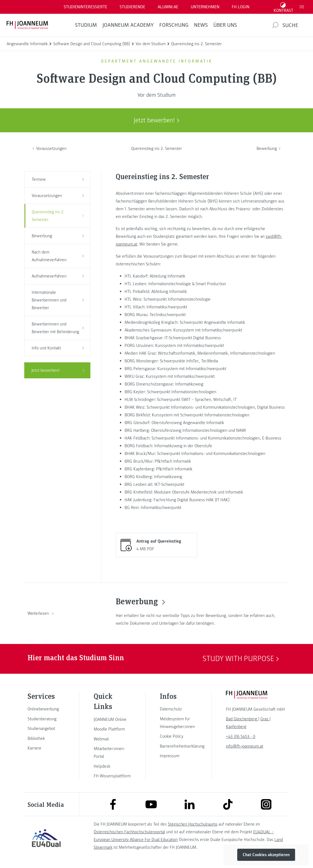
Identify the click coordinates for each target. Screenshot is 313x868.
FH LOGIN (241, 7)
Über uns (225, 25)
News (201, 25)
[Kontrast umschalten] (284, 7)
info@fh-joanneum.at (245, 746)
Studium (86, 25)
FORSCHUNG (174, 25)
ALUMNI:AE (168, 7)
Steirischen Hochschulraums (193, 824)
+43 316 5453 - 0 (241, 737)
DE (302, 7)
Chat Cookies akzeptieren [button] (266, 855)
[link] (46, 709)
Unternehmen (205, 7)
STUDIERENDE (132, 7)
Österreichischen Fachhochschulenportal (129, 832)
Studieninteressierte (85, 7)
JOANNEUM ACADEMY (128, 25)
